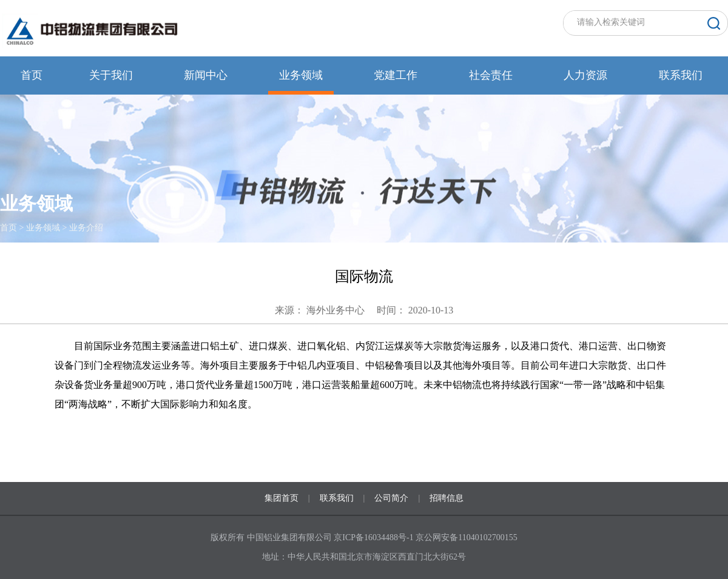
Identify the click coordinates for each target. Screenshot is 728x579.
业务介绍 (86, 228)
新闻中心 (206, 75)
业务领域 (301, 75)
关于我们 (111, 75)
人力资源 (585, 75)
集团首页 (281, 498)
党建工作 (396, 75)
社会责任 (491, 75)
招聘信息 (447, 498)
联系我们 (681, 75)
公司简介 (391, 498)
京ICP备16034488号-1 (375, 537)
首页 (32, 75)
